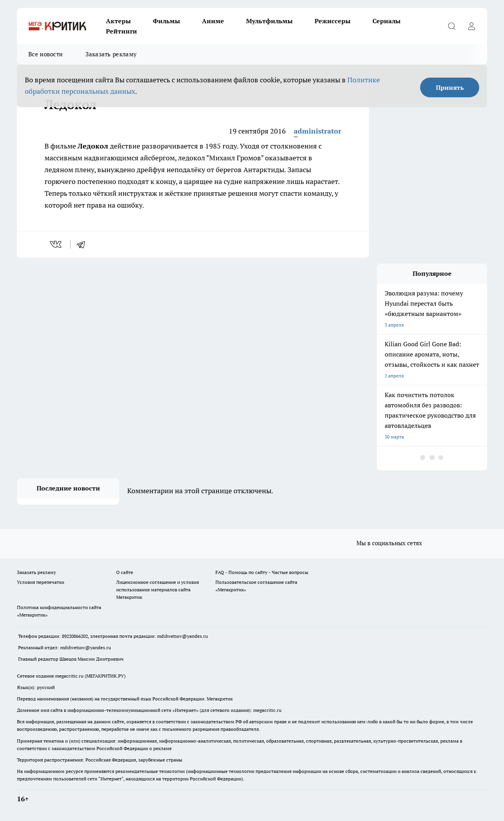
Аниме (213, 21)
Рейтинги (121, 31)
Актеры (118, 21)
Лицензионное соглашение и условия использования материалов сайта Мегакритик (157, 590)
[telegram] (83, 244)
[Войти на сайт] (471, 26)
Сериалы (386, 21)
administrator (318, 131)
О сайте (125, 572)
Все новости (45, 54)
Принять (450, 87)
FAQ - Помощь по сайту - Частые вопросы (262, 572)
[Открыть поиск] (452, 26)
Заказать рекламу (111, 54)
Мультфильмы (269, 21)
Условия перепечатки (41, 582)
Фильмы (166, 21)
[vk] (57, 244)
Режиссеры (333, 21)
